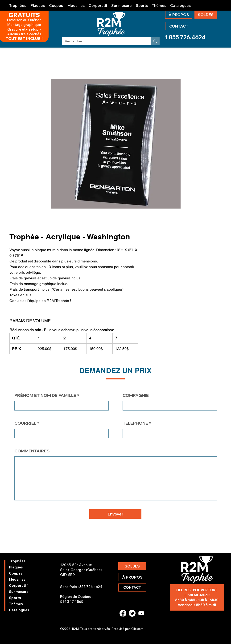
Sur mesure (19, 592)
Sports (15, 598)
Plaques (16, 567)
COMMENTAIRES (32, 451)
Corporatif (18, 586)
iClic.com (137, 629)
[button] (18, 3)
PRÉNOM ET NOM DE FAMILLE (45, 395)
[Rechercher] (103, 41)
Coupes (16, 573)
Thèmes (16, 604)
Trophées (17, 561)
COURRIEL (25, 423)
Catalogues (19, 610)
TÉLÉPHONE (135, 423)
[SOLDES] (206, 15)
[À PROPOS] (179, 15)
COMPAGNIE (136, 395)
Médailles (17, 579)
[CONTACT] (179, 26)
